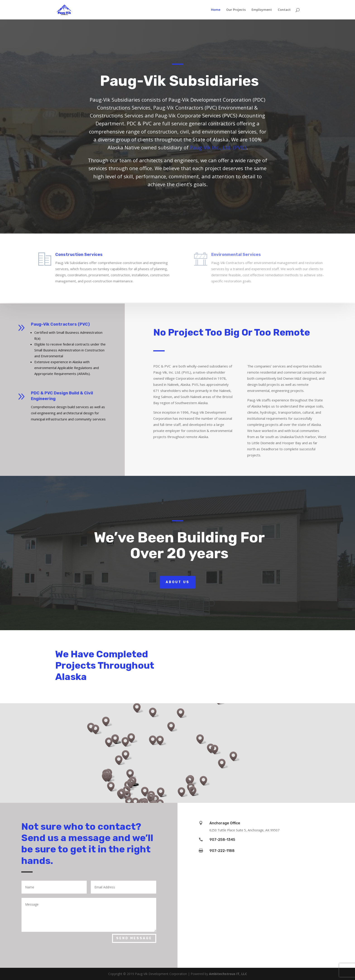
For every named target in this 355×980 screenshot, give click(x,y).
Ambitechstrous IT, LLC (228, 974)
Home (216, 10)
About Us (178, 582)
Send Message (134, 938)
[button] (191, 781)
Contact (284, 10)
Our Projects (236, 10)
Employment (262, 10)
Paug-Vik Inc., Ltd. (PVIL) (218, 147)
